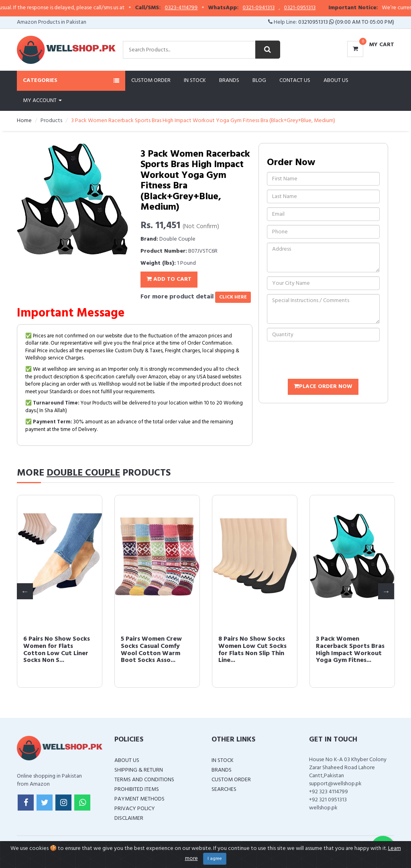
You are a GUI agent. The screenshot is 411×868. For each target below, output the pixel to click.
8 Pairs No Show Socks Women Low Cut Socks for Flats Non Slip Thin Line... (155, 650)
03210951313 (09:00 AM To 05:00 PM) (346, 22)
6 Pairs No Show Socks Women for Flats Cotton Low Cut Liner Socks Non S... (252, 650)
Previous (25, 591)
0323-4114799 (205, 8)
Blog (259, 81)
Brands (229, 81)
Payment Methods (139, 799)
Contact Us (295, 81)
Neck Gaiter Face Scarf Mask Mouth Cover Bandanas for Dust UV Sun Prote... (58, 650)
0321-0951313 (324, 8)
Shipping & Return (139, 770)
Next (386, 591)
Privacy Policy (135, 809)
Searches (224, 789)
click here (233, 297)
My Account (42, 101)
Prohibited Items (137, 789)
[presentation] (328, 361)
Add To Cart (169, 279)
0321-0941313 (283, 8)
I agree (215, 859)
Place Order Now (323, 387)
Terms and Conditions (144, 780)
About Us (336, 81)
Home (24, 121)
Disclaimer (129, 818)
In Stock (195, 81)
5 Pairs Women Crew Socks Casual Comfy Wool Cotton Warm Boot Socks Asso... (346, 650)
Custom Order (151, 81)
